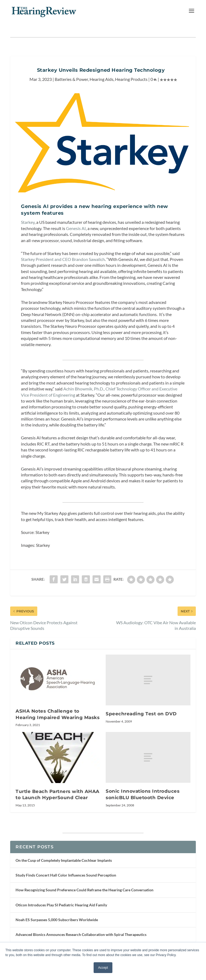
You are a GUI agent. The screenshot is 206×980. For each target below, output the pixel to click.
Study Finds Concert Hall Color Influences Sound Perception (66, 875)
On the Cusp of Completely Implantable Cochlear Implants (64, 860)
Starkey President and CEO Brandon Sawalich (63, 259)
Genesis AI (76, 228)
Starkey (28, 222)
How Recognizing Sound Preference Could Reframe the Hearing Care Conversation (84, 890)
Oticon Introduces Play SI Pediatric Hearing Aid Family (61, 905)
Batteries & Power (71, 79)
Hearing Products (131, 79)
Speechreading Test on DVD (141, 714)
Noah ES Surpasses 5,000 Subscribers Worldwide (57, 920)
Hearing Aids (102, 79)
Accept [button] (103, 968)
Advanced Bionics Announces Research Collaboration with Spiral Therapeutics (81, 934)
